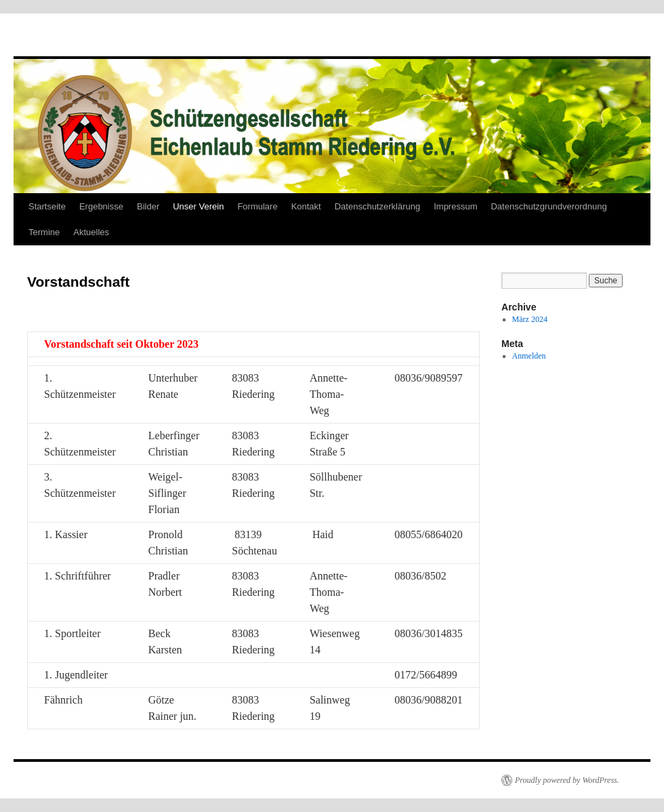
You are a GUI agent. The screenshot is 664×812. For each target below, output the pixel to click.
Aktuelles (91, 232)
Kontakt (306, 206)
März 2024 (530, 319)
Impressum (455, 206)
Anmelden (529, 356)
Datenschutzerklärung (377, 206)
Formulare (257, 206)
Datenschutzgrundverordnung (548, 206)
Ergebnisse (101, 206)
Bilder (148, 206)
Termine (44, 232)
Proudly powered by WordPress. (567, 780)
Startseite (47, 206)
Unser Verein (198, 206)
